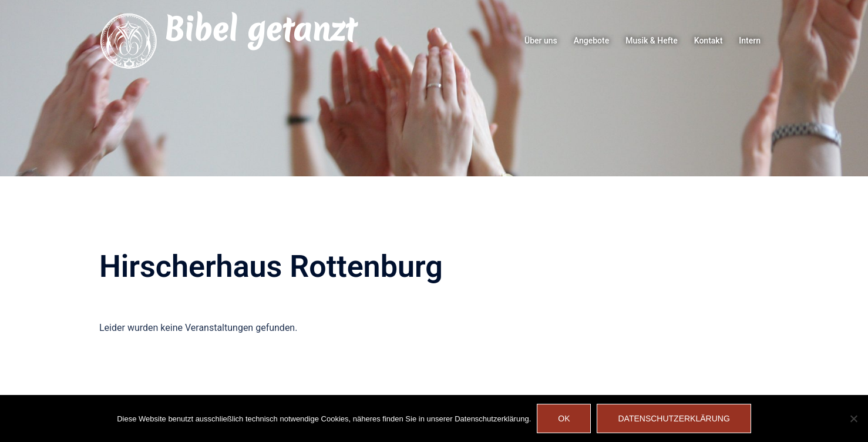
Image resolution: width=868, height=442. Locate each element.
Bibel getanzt (260, 29)
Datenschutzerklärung (674, 418)
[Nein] (853, 418)
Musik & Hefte (652, 41)
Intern (750, 41)
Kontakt (709, 41)
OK (564, 418)
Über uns (541, 41)
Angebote (591, 41)
